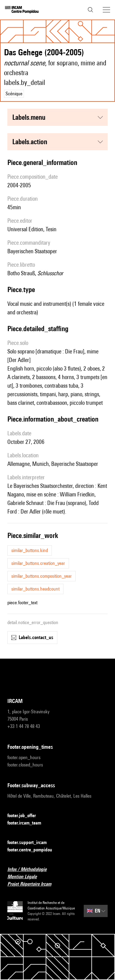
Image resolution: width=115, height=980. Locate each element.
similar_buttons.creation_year (38, 563)
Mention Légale (26, 877)
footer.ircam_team (28, 823)
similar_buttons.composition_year (42, 576)
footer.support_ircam (31, 843)
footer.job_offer (25, 816)
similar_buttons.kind (30, 550)
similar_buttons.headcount (35, 589)
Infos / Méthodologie (31, 870)
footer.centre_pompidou (33, 850)
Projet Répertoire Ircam (33, 884)
